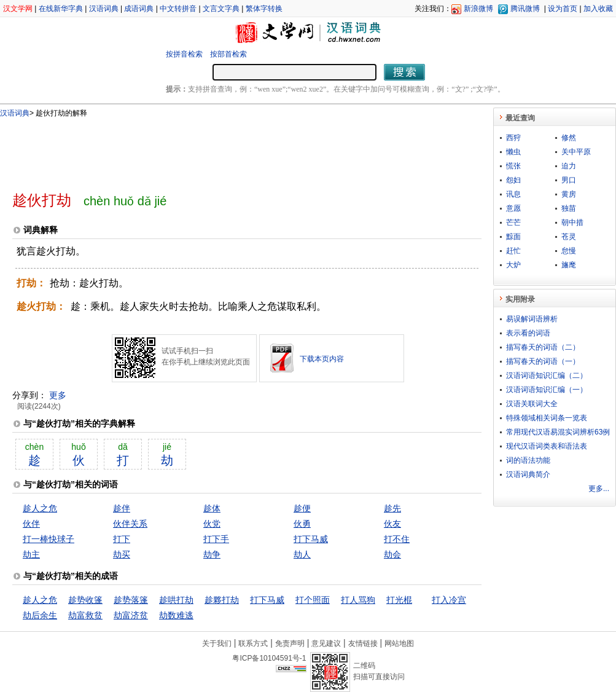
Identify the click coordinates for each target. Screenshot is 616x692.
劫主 (31, 554)
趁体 (212, 508)
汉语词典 (104, 9)
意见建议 (326, 643)
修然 (569, 138)
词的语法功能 (528, 460)
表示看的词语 (528, 333)
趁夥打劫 (222, 600)
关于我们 (217, 643)
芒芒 (513, 222)
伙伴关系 (130, 524)
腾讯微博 (525, 9)
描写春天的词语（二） (543, 347)
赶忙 (513, 251)
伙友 (392, 524)
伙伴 (31, 524)
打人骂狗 (358, 600)
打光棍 (399, 600)
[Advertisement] (227, 149)
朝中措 (572, 222)
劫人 (302, 554)
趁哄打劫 (176, 600)
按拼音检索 (184, 54)
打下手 (216, 539)
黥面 (513, 237)
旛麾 (569, 265)
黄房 (569, 194)
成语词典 (139, 9)
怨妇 (513, 180)
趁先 (392, 508)
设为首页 (563, 9)
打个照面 (313, 600)
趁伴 (122, 508)
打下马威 (311, 539)
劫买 (122, 554)
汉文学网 (18, 9)
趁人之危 (40, 508)
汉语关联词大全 (532, 404)
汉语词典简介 (528, 474)
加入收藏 (598, 9)
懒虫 (513, 152)
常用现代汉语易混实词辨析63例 (558, 432)
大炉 (513, 265)
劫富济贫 (131, 615)
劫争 (212, 554)
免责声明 (290, 643)
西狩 (513, 138)
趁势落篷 (131, 600)
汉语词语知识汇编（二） (547, 375)
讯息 (513, 194)
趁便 (302, 508)
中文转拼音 (178, 9)
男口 (569, 180)
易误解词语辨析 (532, 319)
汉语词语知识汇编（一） (547, 390)
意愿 (513, 208)
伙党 (212, 524)
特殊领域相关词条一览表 (547, 418)
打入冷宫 (449, 600)
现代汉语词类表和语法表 (547, 446)
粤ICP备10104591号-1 (269, 658)
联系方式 (253, 643)
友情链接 (363, 643)
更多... (599, 489)
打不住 (397, 539)
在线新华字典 (61, 9)
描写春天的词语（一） (543, 361)
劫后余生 (40, 615)
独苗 (569, 208)
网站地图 (399, 643)
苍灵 (569, 237)
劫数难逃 (176, 615)
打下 (122, 539)
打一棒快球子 (49, 539)
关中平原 (576, 152)
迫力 (569, 166)
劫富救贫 (85, 615)
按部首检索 (228, 54)
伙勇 (302, 524)
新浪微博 (478, 9)
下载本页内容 (322, 359)
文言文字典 (221, 9)
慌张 (513, 166)
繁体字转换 (264, 9)
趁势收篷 (85, 600)
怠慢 (569, 251)
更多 (58, 395)
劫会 (392, 554)
